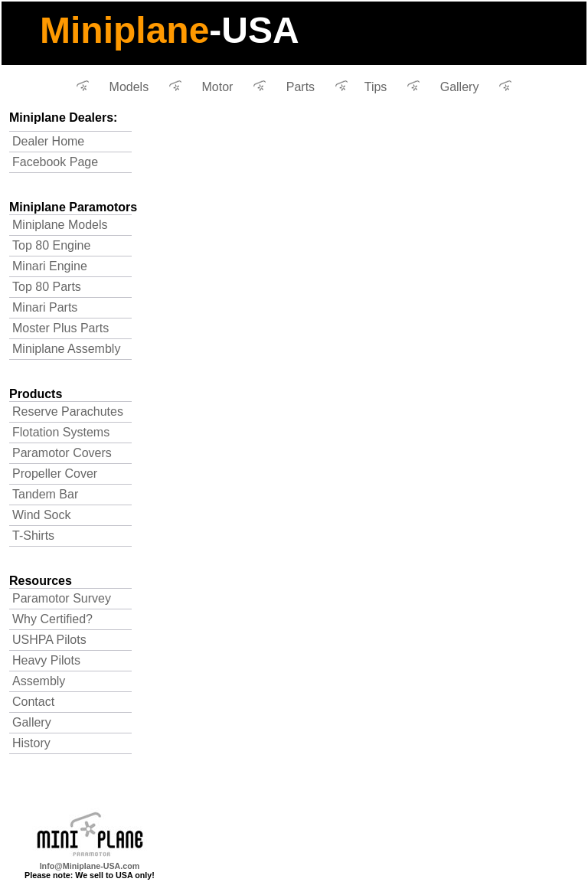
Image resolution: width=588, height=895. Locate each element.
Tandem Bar (45, 494)
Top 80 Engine (51, 245)
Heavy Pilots (46, 660)
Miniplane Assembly (66, 349)
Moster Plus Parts (60, 328)
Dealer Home (48, 141)
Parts (301, 87)
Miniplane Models (60, 225)
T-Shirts (33, 536)
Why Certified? (52, 619)
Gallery (460, 87)
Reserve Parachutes (68, 412)
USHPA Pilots (49, 640)
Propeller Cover (55, 474)
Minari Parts (45, 307)
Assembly (39, 681)
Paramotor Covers (62, 453)
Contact (33, 702)
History (31, 743)
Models (129, 87)
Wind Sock (41, 515)
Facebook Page (55, 162)
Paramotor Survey (62, 598)
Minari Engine (50, 266)
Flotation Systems (61, 432)
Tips (376, 87)
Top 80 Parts (47, 287)
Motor (218, 87)
